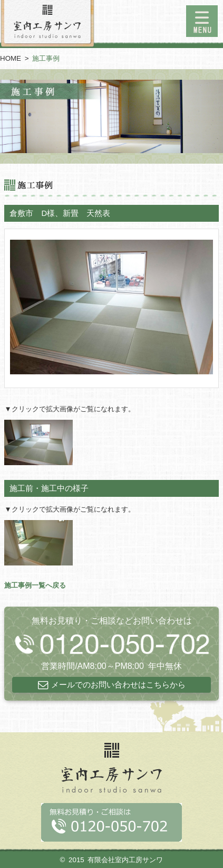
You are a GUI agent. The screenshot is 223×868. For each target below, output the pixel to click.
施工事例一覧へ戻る (35, 585)
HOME (11, 58)
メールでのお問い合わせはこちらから (118, 685)
